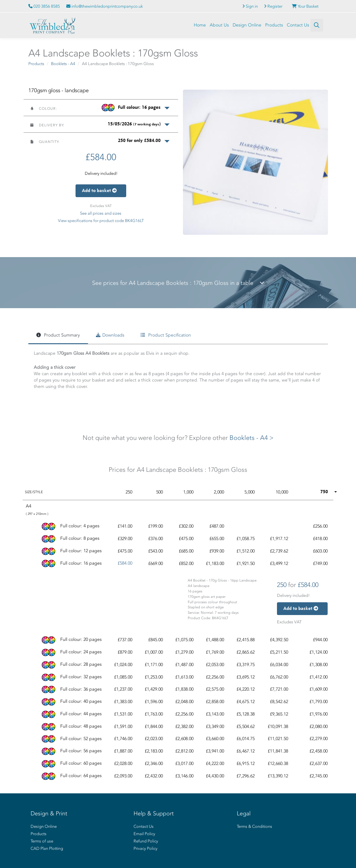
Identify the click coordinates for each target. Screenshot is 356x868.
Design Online (247, 25)
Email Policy (144, 834)
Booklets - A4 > (251, 438)
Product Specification (166, 335)
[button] (101, 108)
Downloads (110, 335)
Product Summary (58, 335)
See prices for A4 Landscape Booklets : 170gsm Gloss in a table (178, 283)
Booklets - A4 (63, 64)
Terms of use (42, 841)
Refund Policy (146, 841)
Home (200, 25)
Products (274, 25)
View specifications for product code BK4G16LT (101, 221)
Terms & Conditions (254, 826)
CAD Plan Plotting (47, 848)
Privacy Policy (145, 848)
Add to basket (101, 191)
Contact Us (298, 25)
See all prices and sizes (101, 213)
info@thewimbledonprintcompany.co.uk (105, 6)
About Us (219, 25)
